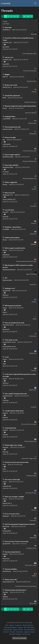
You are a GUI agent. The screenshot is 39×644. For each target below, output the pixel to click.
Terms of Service (28, 625)
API (25, 627)
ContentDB (6, 3)
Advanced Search (30, 630)
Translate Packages (15, 634)
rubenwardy (28, 622)
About (11, 625)
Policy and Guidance (10, 627)
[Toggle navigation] (35, 3)
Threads (12, 632)
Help (7, 625)
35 (24, 16)
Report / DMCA (18, 630)
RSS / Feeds (31, 627)
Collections (19, 632)
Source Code (26, 634)
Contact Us (18, 625)
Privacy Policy (8, 630)
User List (6, 632)
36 (28, 16)
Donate (20, 627)
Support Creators (30, 632)
